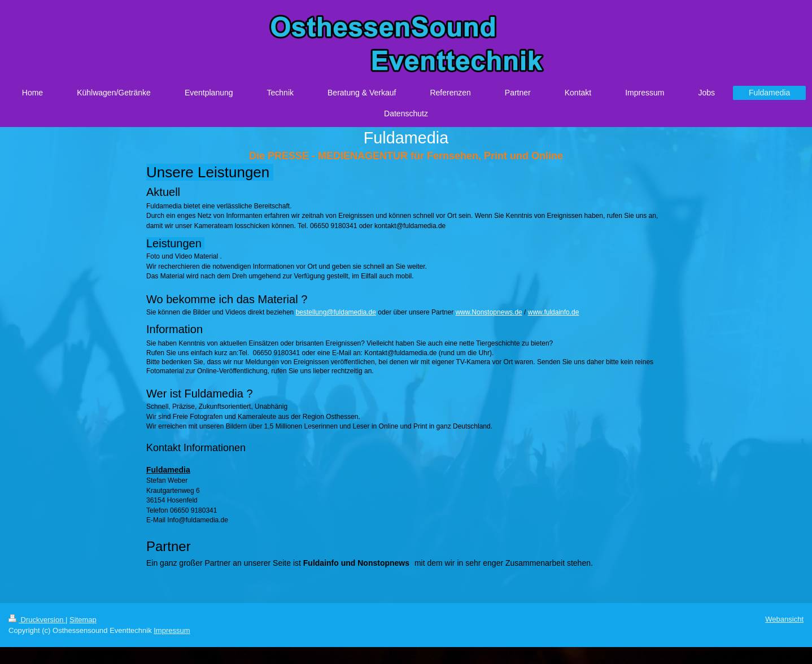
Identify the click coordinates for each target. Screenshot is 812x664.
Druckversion (37, 620)
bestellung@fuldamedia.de (336, 312)
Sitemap (83, 620)
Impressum (172, 630)
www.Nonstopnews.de (489, 312)
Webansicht (784, 619)
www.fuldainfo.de (554, 312)
